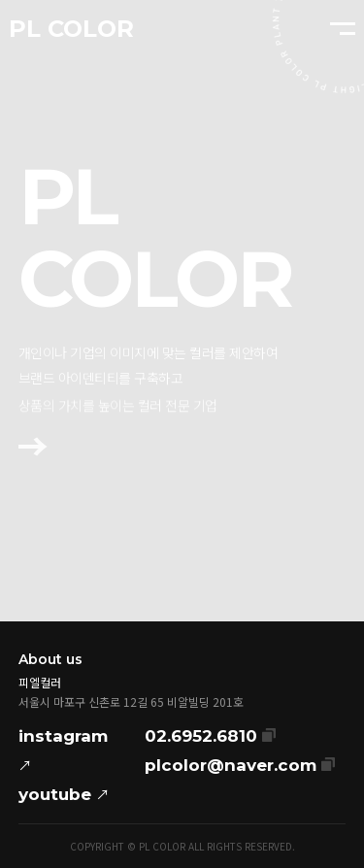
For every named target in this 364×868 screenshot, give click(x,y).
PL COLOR (71, 29)
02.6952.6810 (210, 734)
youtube (64, 794)
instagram (63, 753)
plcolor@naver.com (240, 763)
